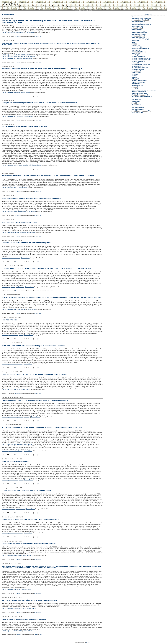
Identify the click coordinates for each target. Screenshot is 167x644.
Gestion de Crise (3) (137, 47)
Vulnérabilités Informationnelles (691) (141, 111)
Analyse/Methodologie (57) (138, 21)
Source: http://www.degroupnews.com (13, 509)
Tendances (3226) (136, 101)
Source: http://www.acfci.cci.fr (11, 258)
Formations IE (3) (136, 45)
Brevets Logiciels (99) (137, 26)
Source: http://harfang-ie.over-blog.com (14, 232)
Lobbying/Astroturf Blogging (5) (140, 68)
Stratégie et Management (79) (139, 92)
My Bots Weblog (10, 4)
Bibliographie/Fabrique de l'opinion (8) (141, 25)
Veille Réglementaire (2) (137, 109)
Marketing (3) (135, 74)
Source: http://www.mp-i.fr (10, 187)
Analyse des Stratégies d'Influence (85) (141, 18)
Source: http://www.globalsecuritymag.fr (14, 309)
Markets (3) (134, 76)
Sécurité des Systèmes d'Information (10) (142, 96)
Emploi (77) (134, 44)
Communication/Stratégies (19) (139, 33)
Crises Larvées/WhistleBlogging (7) (140, 39)
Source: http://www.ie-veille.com (11, 589)
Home (76, 10)
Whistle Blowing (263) (137, 112)
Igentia (89, 643)
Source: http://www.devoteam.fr (11, 555)
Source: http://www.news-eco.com (12, 364)
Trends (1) (134, 103)
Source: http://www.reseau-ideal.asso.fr (14, 608)
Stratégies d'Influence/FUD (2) (139, 93)
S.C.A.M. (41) (135, 88)
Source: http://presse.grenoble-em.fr (13, 287)
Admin (80, 10)
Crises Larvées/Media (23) (138, 37)
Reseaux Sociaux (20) (137, 85)
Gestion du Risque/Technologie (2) (140, 49)
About (90, 10)
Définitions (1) (135, 41)
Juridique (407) (135, 63)
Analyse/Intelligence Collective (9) (140, 20)
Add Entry (85, 10)
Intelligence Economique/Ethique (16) (141, 58)
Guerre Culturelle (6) (137, 50)
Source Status (30, 32)
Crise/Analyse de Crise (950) (139, 34)
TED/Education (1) (136, 100)
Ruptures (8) (135, 87)
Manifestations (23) (136, 73)
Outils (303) (134, 77)
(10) (132, 17)
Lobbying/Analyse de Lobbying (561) (141, 65)
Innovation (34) (135, 55)
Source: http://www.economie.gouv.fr (13, 32)
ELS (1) (133, 42)
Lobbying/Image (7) (136, 71)
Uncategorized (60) (136, 104)
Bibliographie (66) (136, 23)
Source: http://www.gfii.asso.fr (11, 92)
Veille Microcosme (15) (137, 106)
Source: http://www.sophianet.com (12, 533)
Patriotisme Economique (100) (139, 81)
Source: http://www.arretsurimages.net (13, 56)
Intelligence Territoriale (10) (138, 61)
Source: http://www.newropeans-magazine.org (16, 417)
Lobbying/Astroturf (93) (137, 66)
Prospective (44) (136, 84)
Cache (39, 36)
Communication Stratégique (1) (139, 31)
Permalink (17, 36)
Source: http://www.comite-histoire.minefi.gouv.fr (16, 165)
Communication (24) (137, 29)
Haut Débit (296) (136, 53)
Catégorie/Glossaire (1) (137, 28)
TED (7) (133, 98)
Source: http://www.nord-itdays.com (12, 116)
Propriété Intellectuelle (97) (138, 82)
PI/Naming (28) (135, 79)
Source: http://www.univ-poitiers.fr (12, 58)
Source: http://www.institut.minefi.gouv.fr (14, 211)
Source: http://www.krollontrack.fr (12, 631)
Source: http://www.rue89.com (11, 55)
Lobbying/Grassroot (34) (138, 69)
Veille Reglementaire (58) (138, 108)
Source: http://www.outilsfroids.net (12, 451)
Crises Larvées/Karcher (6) (138, 36)
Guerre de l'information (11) (139, 52)
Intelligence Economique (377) (139, 57)
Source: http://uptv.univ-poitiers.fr (12, 444)
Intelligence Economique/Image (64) (141, 60)
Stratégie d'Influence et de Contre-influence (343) (144, 90)
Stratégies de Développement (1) (140, 95)
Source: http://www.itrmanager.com (12, 335)
